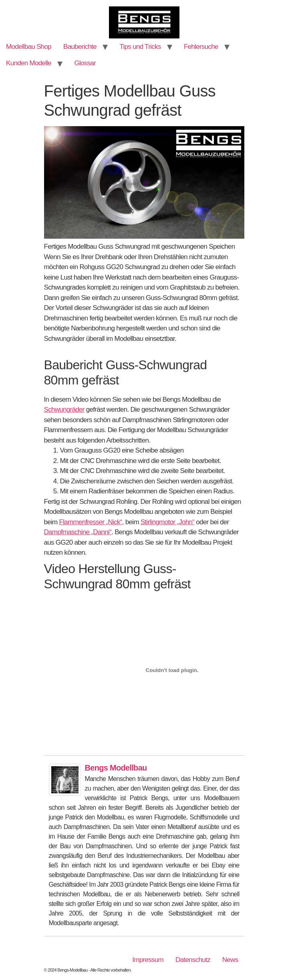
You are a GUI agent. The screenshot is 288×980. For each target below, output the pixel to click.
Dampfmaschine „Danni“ (78, 532)
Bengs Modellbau (116, 768)
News (230, 960)
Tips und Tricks (140, 47)
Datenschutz (193, 960)
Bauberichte (80, 47)
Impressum (148, 960)
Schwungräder (64, 410)
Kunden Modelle (29, 63)
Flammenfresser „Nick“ (91, 522)
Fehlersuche (201, 47)
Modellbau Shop (29, 47)
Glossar (85, 63)
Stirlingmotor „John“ (167, 522)
